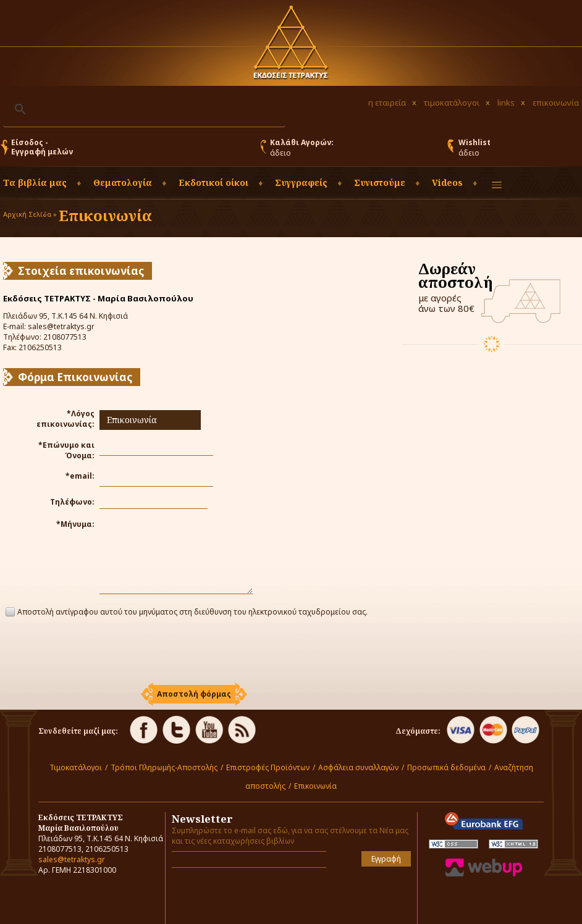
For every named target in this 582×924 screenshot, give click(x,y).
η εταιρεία (387, 103)
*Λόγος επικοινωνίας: (65, 419)
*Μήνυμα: (75, 524)
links (506, 103)
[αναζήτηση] (142, 109)
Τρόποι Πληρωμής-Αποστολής (164, 767)
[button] (194, 694)
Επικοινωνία (315, 786)
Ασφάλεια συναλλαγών (358, 767)
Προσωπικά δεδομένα (446, 767)
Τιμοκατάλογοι (76, 767)
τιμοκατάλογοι (452, 103)
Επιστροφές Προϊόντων (268, 767)
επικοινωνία (556, 103)
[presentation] (194, 652)
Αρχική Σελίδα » (30, 214)
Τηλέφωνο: (72, 502)
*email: (80, 476)
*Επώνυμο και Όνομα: (66, 450)
